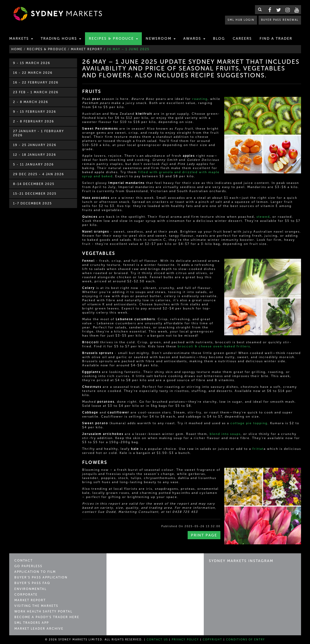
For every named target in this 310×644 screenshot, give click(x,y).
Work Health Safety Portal (43, 611)
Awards (194, 39)
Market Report (30, 600)
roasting (200, 99)
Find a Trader (276, 39)
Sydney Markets (133, 563)
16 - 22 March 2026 (33, 73)
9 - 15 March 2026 (32, 63)
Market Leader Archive (39, 629)
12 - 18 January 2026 (35, 155)
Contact (24, 560)
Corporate (26, 595)
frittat (258, 449)
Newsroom (161, 39)
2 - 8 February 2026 (34, 121)
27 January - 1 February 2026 (39, 133)
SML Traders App (32, 623)
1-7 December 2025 (33, 203)
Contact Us (157, 640)
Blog (219, 39)
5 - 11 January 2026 (33, 164)
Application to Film (35, 572)
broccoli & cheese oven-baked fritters (214, 346)
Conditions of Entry (245, 640)
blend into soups (225, 434)
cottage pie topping (249, 423)
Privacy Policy (185, 640)
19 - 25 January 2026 (35, 145)
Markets (21, 39)
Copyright (212, 640)
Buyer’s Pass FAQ (32, 583)
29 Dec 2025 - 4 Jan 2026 (39, 174)
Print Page (204, 535)
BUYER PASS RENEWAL (280, 20)
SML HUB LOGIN (241, 20)
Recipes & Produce (113, 39)
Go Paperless (28, 566)
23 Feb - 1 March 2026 (36, 92)
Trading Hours (61, 39)
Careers (242, 39)
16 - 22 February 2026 (36, 82)
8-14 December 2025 (34, 184)
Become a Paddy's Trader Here (47, 617)
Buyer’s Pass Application (41, 577)
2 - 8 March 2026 (31, 102)
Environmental (30, 589)
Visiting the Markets (36, 606)
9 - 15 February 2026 (35, 112)
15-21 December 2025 (35, 194)
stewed (263, 217)
